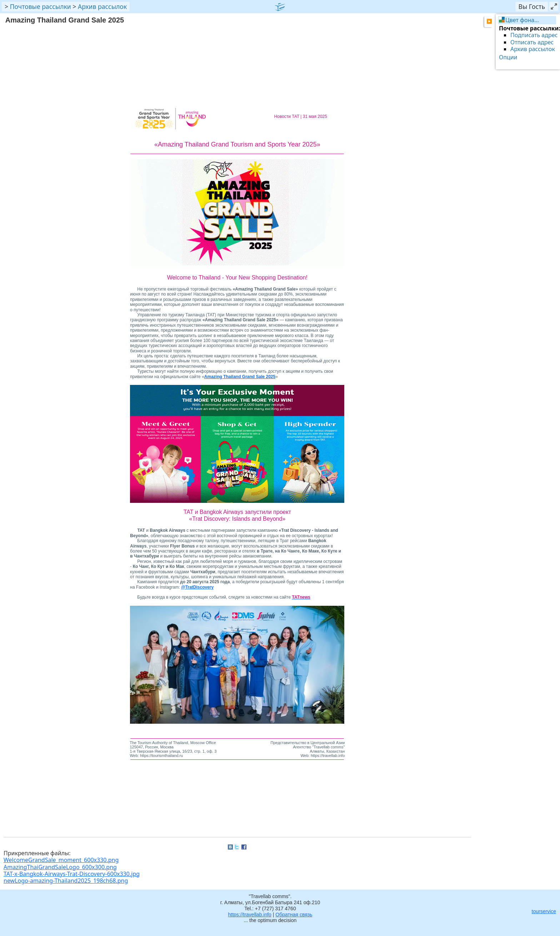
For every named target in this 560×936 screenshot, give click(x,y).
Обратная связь (294, 915)
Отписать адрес (532, 42)
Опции (508, 57)
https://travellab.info (250, 915)
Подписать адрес (534, 35)
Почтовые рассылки (41, 6)
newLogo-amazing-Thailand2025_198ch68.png (66, 881)
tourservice (544, 911)
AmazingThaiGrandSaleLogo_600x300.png (60, 867)
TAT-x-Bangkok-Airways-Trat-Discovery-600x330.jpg (72, 874)
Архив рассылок (102, 6)
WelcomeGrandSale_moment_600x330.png (61, 860)
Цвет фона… (522, 20)
